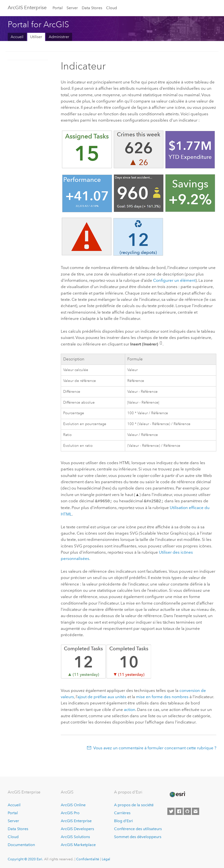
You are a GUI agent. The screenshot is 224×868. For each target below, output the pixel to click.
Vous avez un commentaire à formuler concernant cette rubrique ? (155, 747)
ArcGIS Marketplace (78, 844)
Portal (58, 8)
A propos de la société (134, 804)
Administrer (59, 37)
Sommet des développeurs (138, 836)
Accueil (17, 37)
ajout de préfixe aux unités (102, 696)
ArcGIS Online (73, 804)
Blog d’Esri (123, 820)
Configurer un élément (174, 280)
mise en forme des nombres (162, 696)
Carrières (122, 812)
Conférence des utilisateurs (138, 828)
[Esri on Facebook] (179, 811)
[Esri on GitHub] (187, 811)
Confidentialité (88, 859)
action (130, 709)
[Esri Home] (177, 794)
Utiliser (36, 37)
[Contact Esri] (196, 811)
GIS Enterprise (27, 7)
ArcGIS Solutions (75, 836)
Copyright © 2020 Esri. (25, 859)
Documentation (21, 844)
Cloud (112, 8)
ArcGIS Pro (70, 812)
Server (72, 8)
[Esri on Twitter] (171, 811)
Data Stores (92, 8)
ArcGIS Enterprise (76, 820)
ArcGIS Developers (77, 828)
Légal (106, 859)
